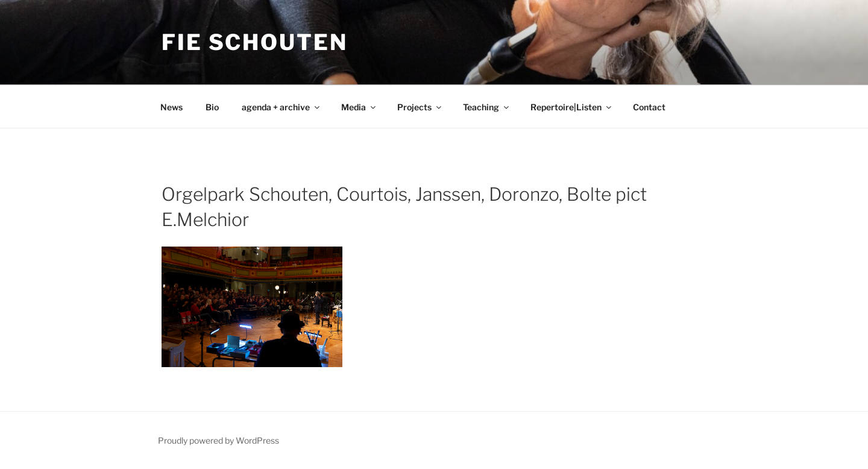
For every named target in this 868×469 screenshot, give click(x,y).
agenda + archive (281, 107)
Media (359, 107)
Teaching (487, 107)
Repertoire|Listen (572, 107)
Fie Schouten (255, 42)
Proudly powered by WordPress (219, 440)
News (171, 107)
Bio (212, 107)
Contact (649, 107)
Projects (420, 107)
